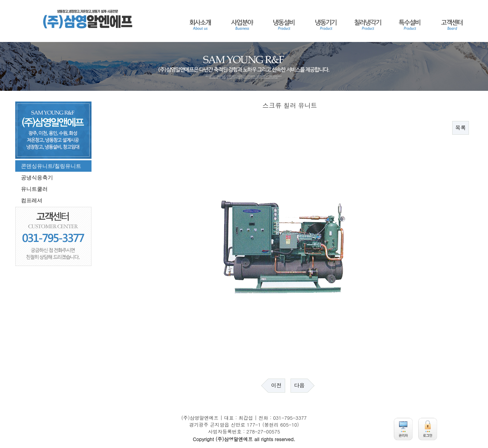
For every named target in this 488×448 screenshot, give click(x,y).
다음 (299, 385)
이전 (276, 385)
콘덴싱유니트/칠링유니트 (51, 166)
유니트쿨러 (34, 189)
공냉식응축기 (37, 177)
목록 (461, 128)
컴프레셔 (32, 200)
